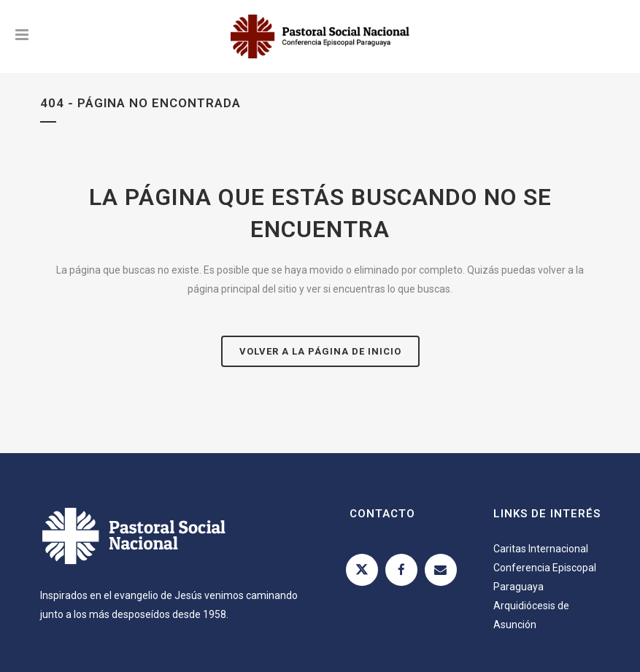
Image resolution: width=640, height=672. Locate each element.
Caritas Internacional (541, 549)
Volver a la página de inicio (320, 351)
